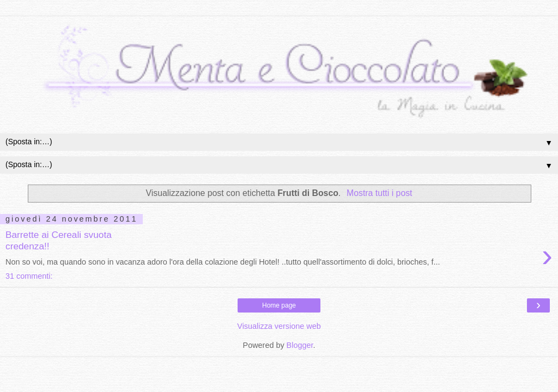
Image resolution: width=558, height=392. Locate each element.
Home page (279, 305)
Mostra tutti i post (380, 193)
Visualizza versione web (279, 326)
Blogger (300, 345)
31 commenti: (29, 276)
